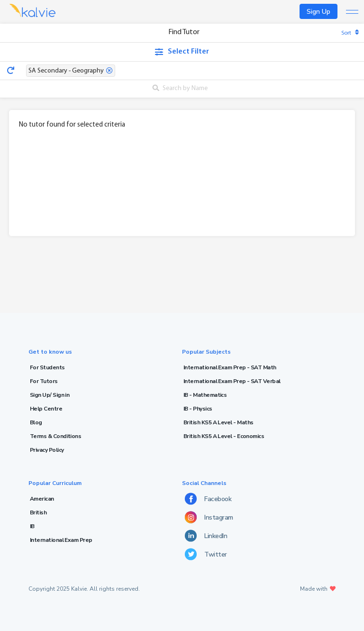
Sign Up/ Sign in (50, 395)
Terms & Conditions (55, 436)
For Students (47, 367)
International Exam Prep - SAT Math (230, 367)
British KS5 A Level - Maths (218, 422)
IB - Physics (198, 409)
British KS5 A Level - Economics (224, 436)
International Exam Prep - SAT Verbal (232, 381)
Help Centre (46, 409)
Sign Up (318, 12)
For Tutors (44, 381)
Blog (36, 422)
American (42, 499)
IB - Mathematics (205, 395)
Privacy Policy (47, 450)
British (38, 512)
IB (32, 526)
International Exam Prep (61, 540)
